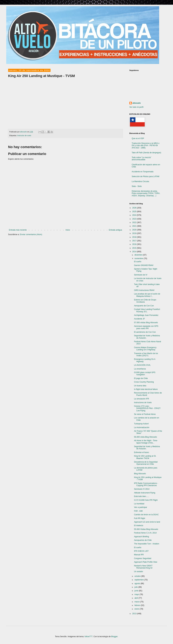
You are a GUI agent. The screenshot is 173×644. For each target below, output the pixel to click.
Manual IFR (139, 555)
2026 (135, 208)
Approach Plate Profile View (146, 562)
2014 (135, 252)
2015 (135, 248)
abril (137, 598)
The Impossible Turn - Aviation (147, 544)
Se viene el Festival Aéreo (145, 414)
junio (137, 591)
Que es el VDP (138, 138)
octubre (138, 576)
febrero (138, 605)
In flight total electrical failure (146, 389)
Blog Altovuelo (140, 474)
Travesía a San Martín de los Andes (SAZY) (146, 355)
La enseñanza (140, 369)
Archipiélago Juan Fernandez (146, 315)
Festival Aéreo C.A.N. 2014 (145, 533)
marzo (137, 602)
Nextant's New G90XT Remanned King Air (143, 567)
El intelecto (139, 526)
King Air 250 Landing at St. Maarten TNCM (145, 457)
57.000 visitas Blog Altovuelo (146, 323)
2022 (135, 222)
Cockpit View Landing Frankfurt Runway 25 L (147, 310)
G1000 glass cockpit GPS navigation (145, 374)
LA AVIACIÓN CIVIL (142, 365)
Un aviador (139, 572)
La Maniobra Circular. (141, 181)
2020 (135, 230)
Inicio (68, 230)
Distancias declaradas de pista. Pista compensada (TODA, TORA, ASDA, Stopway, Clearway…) (146, 193)
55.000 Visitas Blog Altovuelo (146, 529)
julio (136, 587)
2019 (135, 233)
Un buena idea (140, 386)
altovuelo (137, 103)
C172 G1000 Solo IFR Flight (146, 500)
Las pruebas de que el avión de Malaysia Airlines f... (147, 295)
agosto (138, 584)
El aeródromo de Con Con (145, 332)
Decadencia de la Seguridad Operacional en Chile (146, 463)
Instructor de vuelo (24, 135)
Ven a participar (141, 507)
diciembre (139, 255)
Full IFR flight (140, 518)
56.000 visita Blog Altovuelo (145, 437)
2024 (135, 215)
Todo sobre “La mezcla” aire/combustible (141, 159)
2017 (135, 241)
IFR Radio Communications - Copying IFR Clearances (146, 484)
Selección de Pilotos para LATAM (145, 176)
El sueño (138, 262)
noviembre (139, 258)
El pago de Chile (141, 378)
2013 (135, 614)
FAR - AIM (138, 511)
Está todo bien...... (142, 496)
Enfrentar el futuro (142, 452)
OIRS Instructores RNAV (144, 290)
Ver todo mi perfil (136, 107)
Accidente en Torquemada (143, 172)
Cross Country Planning (144, 382)
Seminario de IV (141, 275)
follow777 (89, 637)
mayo (137, 594)
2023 (135, 219)
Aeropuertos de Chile (143, 540)
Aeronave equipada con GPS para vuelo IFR (146, 327)
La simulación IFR (142, 399)
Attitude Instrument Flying (145, 493)
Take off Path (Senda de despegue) (146, 153)
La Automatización (142, 427)
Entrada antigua (115, 230)
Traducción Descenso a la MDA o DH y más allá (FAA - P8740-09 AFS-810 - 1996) (146, 146)
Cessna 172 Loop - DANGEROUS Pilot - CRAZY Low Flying (147, 408)
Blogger (114, 637)
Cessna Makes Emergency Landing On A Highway (145, 349)
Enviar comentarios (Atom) (31, 234)
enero (137, 609)
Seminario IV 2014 (142, 489)
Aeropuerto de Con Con (144, 306)
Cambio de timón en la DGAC (146, 515)
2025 (135, 212)
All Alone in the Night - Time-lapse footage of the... (146, 442)
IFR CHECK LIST (141, 551)
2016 (135, 244)
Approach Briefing (141, 537)
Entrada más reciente (18, 230)
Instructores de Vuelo (143, 403)
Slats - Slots (137, 186)
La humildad (139, 504)
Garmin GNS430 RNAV (144, 265)
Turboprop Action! (141, 424)
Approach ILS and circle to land (147, 522)
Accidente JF (139, 319)
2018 (135, 237)
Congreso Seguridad (143, 558)
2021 (135, 226)
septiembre (139, 580)
